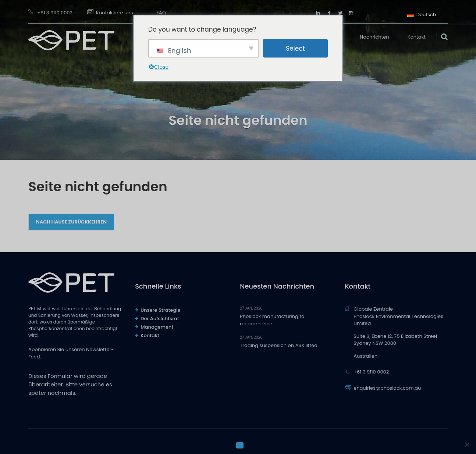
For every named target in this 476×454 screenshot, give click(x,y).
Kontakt (417, 37)
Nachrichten (374, 37)
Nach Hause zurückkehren (71, 222)
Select (295, 48)
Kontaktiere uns (114, 13)
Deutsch (422, 14)
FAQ (161, 13)
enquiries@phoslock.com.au (387, 388)
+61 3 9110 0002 (55, 13)
